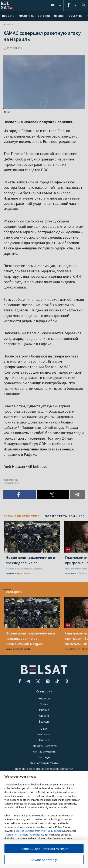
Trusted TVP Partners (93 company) (24, 835)
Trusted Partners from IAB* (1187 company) (40, 831)
